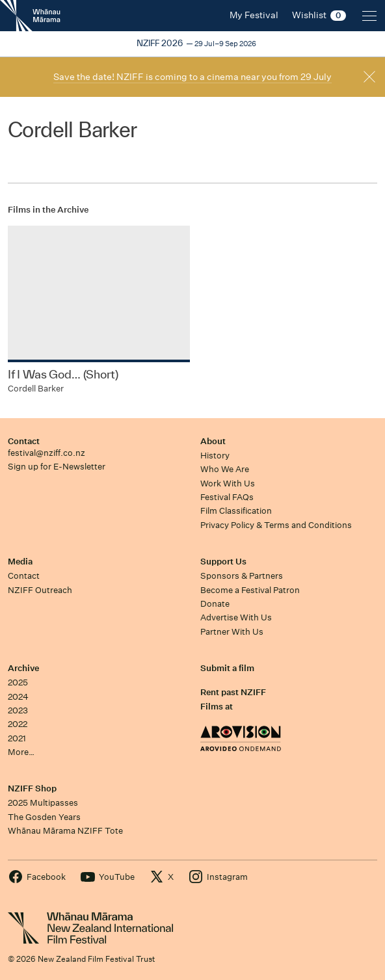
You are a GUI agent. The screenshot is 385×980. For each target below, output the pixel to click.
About (213, 441)
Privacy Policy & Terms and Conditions (276, 525)
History (215, 456)
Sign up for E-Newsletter (57, 467)
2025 (18, 682)
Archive (23, 668)
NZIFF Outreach (40, 590)
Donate (215, 604)
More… (21, 752)
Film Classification (236, 511)
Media (20, 562)
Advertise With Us (236, 617)
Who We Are (225, 469)
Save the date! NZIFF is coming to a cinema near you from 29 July (192, 77)
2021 (17, 738)
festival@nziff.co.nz (46, 453)
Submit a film (227, 668)
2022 (18, 724)
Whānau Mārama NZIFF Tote (65, 831)
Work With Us (228, 483)
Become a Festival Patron (250, 590)
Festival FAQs (227, 497)
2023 (18, 710)
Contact (24, 441)
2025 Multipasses (43, 803)
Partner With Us (232, 632)
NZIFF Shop (32, 788)
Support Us (223, 562)
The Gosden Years (44, 817)
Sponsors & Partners (242, 576)
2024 (18, 697)
